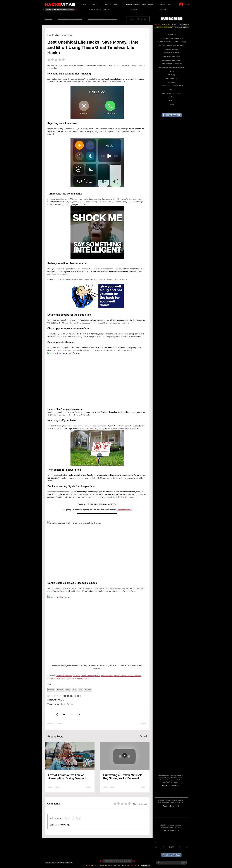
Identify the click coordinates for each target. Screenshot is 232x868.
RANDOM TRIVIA (56, 700)
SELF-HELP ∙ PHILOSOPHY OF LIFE (64, 696)
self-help (51, 690)
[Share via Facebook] (49, 714)
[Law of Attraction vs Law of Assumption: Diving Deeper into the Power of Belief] (70, 756)
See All (143, 736)
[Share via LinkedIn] (64, 714)
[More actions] (145, 35)
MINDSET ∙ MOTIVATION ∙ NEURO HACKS (102, 19)
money (68, 690)
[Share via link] (71, 714)
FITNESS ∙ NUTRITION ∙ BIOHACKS (70, 19)
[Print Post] (79, 714)
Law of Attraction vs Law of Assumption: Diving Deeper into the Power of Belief (69, 777)
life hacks (60, 690)
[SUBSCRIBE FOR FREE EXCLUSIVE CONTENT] (60, 10)
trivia (74, 690)
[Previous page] (163, 847)
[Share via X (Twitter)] (56, 714)
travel (80, 690)
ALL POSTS (48, 19)
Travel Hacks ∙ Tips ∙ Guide (60, 704)
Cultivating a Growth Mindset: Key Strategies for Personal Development (123, 777)
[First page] (156, 847)
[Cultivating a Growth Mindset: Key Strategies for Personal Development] (125, 756)
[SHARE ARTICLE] (172, 115)
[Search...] (167, 863)
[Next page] (180, 847)
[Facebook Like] (127, 28)
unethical (88, 690)
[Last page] (187, 847)
